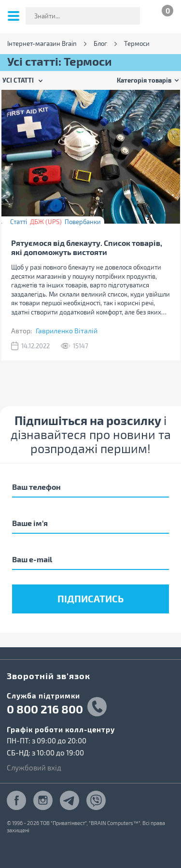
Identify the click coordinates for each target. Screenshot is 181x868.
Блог (100, 44)
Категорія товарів (144, 80)
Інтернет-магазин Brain (42, 44)
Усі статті (18, 80)
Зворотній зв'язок (49, 676)
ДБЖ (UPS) (46, 222)
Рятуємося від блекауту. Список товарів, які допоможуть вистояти (87, 247)
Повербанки (83, 222)
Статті (19, 222)
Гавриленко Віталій (67, 331)
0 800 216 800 (45, 709)
